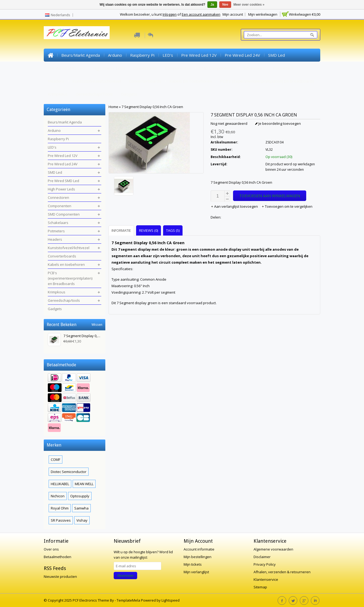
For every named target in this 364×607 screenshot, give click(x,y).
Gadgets (129, 94)
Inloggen (170, 14)
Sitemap (260, 587)
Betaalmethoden (58, 557)
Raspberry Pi (142, 55)
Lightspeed (171, 600)
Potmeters (283, 68)
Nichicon (58, 496)
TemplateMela (129, 600)
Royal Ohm (60, 508)
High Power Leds (109, 68)
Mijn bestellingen (198, 557)
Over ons (51, 549)
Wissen (97, 325)
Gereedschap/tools (94, 94)
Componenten (178, 68)
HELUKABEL (60, 484)
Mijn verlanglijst (196, 572)
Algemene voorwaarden (273, 549)
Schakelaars (254, 68)
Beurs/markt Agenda (81, 55)
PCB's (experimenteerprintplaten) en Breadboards (267, 81)
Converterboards (145, 81)
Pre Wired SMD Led (66, 68)
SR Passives (61, 520)
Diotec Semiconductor (69, 472)
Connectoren (145, 68)
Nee (225, 5)
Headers (56, 81)
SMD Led (277, 55)
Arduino (115, 55)
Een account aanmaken (201, 14)
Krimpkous (58, 94)
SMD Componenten (217, 68)
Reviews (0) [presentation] (149, 230)
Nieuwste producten (60, 576)
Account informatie (199, 549)
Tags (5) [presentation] (173, 230)
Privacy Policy (265, 564)
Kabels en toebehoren (191, 81)
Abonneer (125, 575)
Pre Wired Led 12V (199, 55)
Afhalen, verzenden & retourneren (282, 572)
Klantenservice (266, 579)
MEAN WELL (84, 484)
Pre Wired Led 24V (242, 55)
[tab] (122, 230)
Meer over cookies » (249, 5)
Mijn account (233, 14)
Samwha (81, 508)
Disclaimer (262, 557)
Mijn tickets (193, 564)
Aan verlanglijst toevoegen (235, 206)
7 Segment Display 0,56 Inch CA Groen (152, 107)
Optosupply (80, 496)
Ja (212, 5)
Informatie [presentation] (121, 230)
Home (50, 55)
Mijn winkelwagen (263, 14)
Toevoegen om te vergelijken (287, 206)
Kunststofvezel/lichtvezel (97, 81)
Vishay (82, 520)
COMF (55, 460)
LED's (168, 55)
